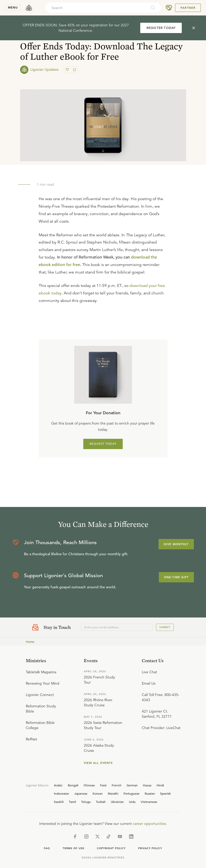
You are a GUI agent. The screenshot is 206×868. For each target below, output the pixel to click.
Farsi (103, 785)
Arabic (58, 785)
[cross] (194, 28)
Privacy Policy (150, 848)
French (117, 785)
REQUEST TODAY (103, 444)
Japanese (81, 793)
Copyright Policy (111, 848)
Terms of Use (73, 848)
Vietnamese (149, 802)
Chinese (89, 785)
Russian (150, 793)
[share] (74, 70)
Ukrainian (117, 802)
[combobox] (96, 8)
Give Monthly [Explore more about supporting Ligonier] (176, 544)
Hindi (160, 785)
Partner (188, 8)
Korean (98, 793)
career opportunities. (150, 824)
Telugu (86, 802)
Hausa (147, 785)
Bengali (73, 785)
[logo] (29, 8)
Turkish (101, 802)
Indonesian (61, 793)
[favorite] (68, 70)
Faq (47, 848)
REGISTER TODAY (161, 28)
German (132, 785)
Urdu (132, 802)
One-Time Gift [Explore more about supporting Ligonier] (176, 577)
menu (13, 7)
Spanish (166, 793)
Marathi (113, 793)
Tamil (72, 802)
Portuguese (131, 793)
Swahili (59, 802)
